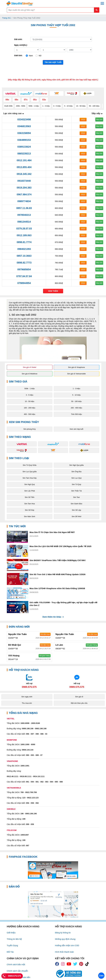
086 (42, 734)
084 (52, 782)
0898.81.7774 (24, 242)
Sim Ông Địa (76, 472)
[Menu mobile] (102, 3)
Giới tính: (18, 55)
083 (47, 782)
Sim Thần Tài (77, 491)
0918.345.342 (24, 174)
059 (32, 824)
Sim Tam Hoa (30, 504)
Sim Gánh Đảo (77, 504)
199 (24, 819)
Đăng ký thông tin (63, 933)
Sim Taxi (76, 497)
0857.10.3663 (24, 256)
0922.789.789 (31, 792)
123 (24, 798)
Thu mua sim (27, 703)
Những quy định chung (65, 939)
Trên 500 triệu (76, 414)
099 (28, 824)
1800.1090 (25, 744)
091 (28, 782)
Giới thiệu (11, 933)
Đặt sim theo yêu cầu (79, 703)
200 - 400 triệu (76, 408)
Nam (31, 56)
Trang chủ (6, 18)
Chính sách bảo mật (16, 964)
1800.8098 (25, 723)
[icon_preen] (81, 964)
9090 (33, 744)
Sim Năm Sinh (30, 516)
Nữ (40, 56)
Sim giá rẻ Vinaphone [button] (76, 367)
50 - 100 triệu (94, 106)
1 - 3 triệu (46, 106)
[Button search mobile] (97, 10)
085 (56, 782)
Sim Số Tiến (30, 497)
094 (32, 782)
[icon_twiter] (75, 964)
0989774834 (24, 201)
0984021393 (24, 249)
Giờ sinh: (18, 39)
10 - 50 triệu (81, 106)
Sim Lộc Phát (29, 491)
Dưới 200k (8, 106)
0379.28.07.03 (24, 229)
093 (32, 755)
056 (28, 803)
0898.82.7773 (24, 263)
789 (22, 792)
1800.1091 (25, 766)
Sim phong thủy (30, 429)
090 (28, 755)
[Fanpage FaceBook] (53, 870)
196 (22, 814)
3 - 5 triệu (57, 106)
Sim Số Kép (30, 510)
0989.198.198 (28, 729)
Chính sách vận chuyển (17, 971)
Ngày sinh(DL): (21, 45)
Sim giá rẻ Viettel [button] (30, 367)
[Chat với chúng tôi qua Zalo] (29, 681)
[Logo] (20, 3)
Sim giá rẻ (79, 697)
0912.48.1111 (13, 776)
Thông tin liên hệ (14, 939)
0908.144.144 (28, 750)
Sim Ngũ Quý (30, 484)
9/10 (83, 120)
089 (37, 755)
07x (26, 100)
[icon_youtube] (69, 964)
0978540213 (24, 215)
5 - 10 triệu (68, 106)
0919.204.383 (24, 188)
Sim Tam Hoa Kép (30, 478)
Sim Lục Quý (76, 478)
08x (17, 100)
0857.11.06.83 (24, 208)
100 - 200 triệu (30, 408)
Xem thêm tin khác (53, 617)
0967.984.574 (24, 195)
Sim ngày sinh (27, 697)
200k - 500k (21, 106)
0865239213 (24, 154)
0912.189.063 (24, 235)
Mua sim (99, 120)
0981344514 (24, 222)
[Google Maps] (53, 904)
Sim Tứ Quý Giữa (30, 465)
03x (44, 100)
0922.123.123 (33, 798)
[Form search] (53, 10)
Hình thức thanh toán (64, 952)
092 (37, 803)
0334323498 (24, 120)
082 (42, 782)
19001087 (25, 835)
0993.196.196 (31, 814)
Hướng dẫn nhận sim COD (67, 945)
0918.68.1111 (26, 776)
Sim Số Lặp (76, 510)
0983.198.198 (41, 729)
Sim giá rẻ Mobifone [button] (29, 374)
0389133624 (24, 147)
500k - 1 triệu (34, 106)
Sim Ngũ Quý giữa (76, 465)
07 (41, 755)
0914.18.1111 (39, 776)
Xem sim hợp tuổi (77, 429)
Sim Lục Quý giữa (30, 472)
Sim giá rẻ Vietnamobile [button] (77, 374)
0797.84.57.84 (24, 276)
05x (35, 100)
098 (37, 734)
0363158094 (24, 133)
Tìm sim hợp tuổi (53, 62)
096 (28, 734)
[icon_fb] (57, 964)
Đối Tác (10, 952)
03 (46, 734)
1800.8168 (35, 723)
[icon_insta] (63, 964)
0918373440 (24, 181)
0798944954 (24, 283)
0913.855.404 (24, 167)
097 (32, 734)
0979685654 (24, 269)
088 (61, 782)
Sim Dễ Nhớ (77, 516)
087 (28, 846)
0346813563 (24, 126)
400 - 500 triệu (30, 414)
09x (7, 100)
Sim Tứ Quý (76, 484)
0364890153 (24, 140)
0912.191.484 (24, 160)
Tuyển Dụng (12, 945)
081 (37, 782)
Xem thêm (53, 291)
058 (32, 803)
